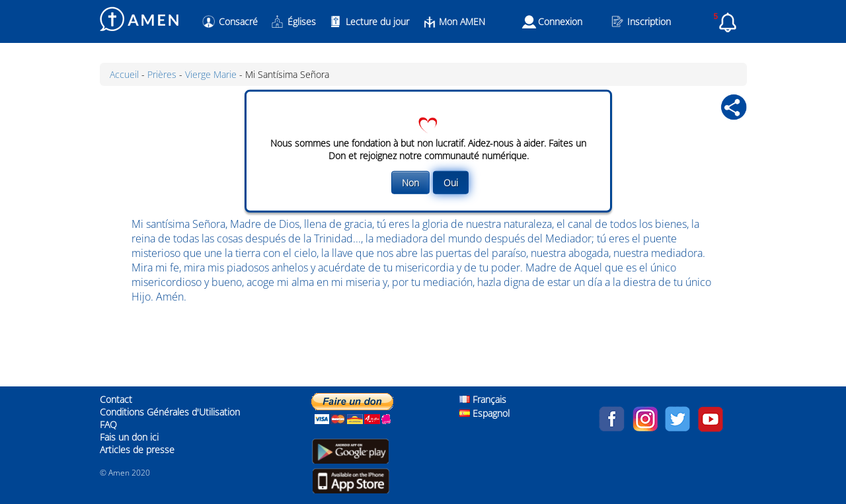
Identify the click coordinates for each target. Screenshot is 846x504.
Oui (451, 183)
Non (410, 183)
